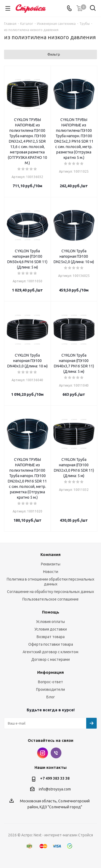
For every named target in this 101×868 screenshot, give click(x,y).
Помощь (51, 612)
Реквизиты (51, 564)
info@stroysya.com (55, 789)
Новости (51, 572)
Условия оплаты (50, 622)
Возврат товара (51, 637)
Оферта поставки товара (51, 644)
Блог (51, 697)
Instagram (43, 753)
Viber (56, 753)
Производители (50, 689)
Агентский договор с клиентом (50, 652)
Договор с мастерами (50, 659)
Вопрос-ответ (50, 682)
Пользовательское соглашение (50, 599)
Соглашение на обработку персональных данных (50, 592)
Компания (50, 554)
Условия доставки (51, 629)
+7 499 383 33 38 (55, 778)
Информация (50, 672)
